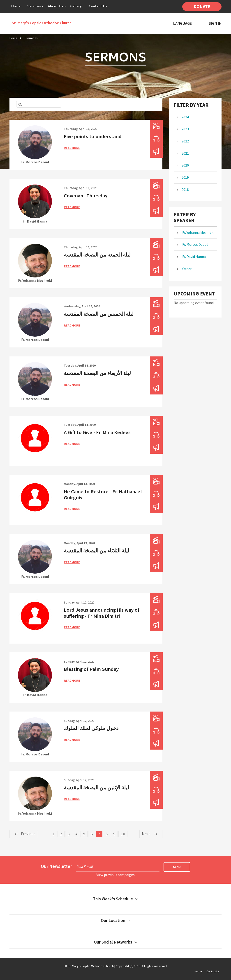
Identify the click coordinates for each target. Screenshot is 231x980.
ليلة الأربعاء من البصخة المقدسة (97, 373)
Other (187, 269)
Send (177, 867)
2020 (185, 165)
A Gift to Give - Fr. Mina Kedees (97, 432)
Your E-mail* (86, 867)
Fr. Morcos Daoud (195, 244)
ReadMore (72, 148)
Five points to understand (93, 136)
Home (16, 7)
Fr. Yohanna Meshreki (198, 232)
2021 (185, 153)
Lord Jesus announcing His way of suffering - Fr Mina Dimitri (102, 613)
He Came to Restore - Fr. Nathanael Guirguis (103, 494)
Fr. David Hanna (194, 257)
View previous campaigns (115, 875)
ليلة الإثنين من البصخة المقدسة (96, 788)
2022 (185, 141)
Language (182, 23)
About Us (55, 7)
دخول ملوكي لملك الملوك (91, 728)
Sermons (32, 38)
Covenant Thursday (86, 196)
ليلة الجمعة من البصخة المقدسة (97, 255)
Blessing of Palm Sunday (91, 669)
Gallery (76, 7)
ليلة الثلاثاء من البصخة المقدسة (97, 551)
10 (123, 834)
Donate (202, 7)
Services (34, 7)
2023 (185, 129)
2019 (185, 177)
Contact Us (98, 7)
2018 (185, 189)
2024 (185, 117)
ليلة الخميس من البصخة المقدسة (99, 314)
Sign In (215, 23)
